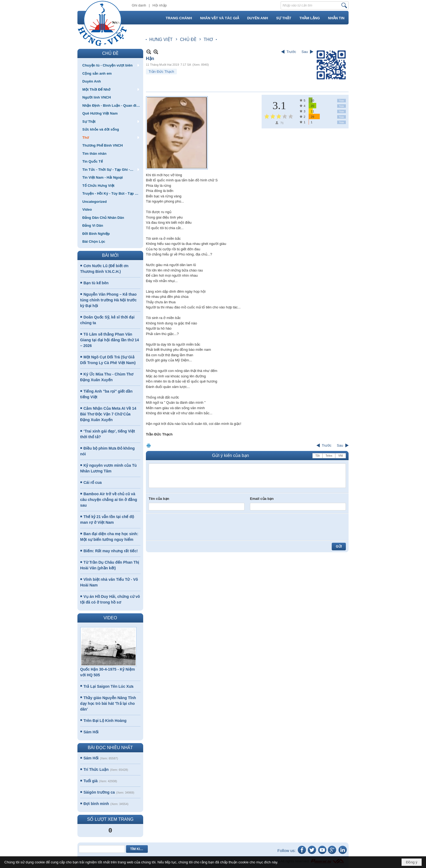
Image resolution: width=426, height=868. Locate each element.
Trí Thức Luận (96, 769)
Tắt (317, 456)
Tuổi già (90, 781)
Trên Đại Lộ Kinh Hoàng (105, 721)
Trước (291, 52)
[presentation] (190, 527)
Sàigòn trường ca (99, 792)
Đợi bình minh (96, 804)
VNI (341, 456)
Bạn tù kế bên (96, 283)
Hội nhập (160, 5)
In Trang (149, 445)
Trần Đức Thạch (161, 72)
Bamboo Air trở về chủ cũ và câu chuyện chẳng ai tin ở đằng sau (109, 500)
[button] (110, 65)
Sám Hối (91, 732)
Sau (305, 52)
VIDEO (110, 618)
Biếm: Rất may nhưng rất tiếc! (111, 551)
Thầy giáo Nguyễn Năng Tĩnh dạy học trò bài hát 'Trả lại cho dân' (108, 703)
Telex (329, 456)
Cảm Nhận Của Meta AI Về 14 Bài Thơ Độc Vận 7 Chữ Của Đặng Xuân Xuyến (108, 414)
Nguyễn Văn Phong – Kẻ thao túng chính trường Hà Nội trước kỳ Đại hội (108, 300)
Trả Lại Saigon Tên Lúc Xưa (108, 686)
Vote (342, 101)
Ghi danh (139, 5)
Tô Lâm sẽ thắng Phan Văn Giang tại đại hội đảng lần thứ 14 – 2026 (109, 340)
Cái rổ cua (93, 482)
